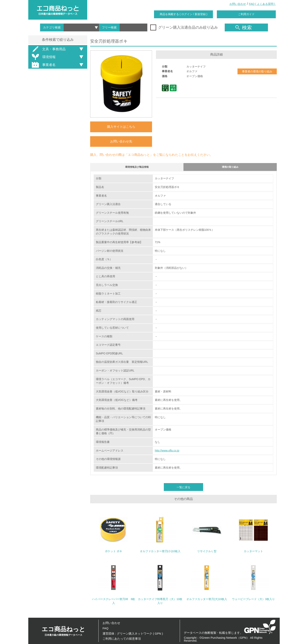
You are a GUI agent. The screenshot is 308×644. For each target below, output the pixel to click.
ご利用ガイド (246, 14)
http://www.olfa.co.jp (167, 452)
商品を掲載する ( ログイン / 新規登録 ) (184, 14)
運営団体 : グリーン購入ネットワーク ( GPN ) (133, 634)
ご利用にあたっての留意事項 (122, 639)
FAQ (105, 628)
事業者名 (43, 65)
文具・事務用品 (48, 49)
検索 (244, 27)
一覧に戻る (183, 489)
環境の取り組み (230, 168)
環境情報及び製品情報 (137, 168)
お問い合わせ (238, 4)
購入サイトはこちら (121, 127)
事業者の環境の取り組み (257, 71)
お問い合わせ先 (121, 141)
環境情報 (43, 57)
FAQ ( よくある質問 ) (262, 4)
